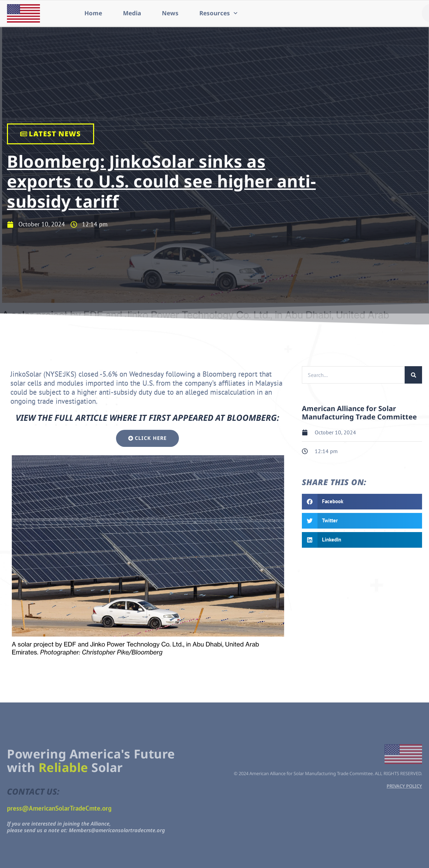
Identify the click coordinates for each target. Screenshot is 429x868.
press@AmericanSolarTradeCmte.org (59, 808)
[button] (362, 502)
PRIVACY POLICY (404, 786)
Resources (218, 13)
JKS (69, 374)
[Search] (413, 375)
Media (132, 13)
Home (93, 13)
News (170, 13)
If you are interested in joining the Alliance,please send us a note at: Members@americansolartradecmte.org (86, 827)
